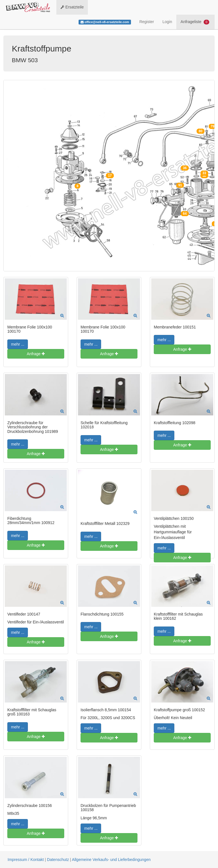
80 (200, 131)
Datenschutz (58, 860)
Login (167, 22)
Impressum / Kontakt (26, 860)
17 (110, 176)
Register (147, 22)
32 (204, 176)
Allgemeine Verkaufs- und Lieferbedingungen (111, 860)
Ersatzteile (72, 7)
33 (204, 173)
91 (180, 185)
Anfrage (36, 354)
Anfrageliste (195, 22)
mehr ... (18, 344)
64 (185, 214)
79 (213, 126)
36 (185, 168)
